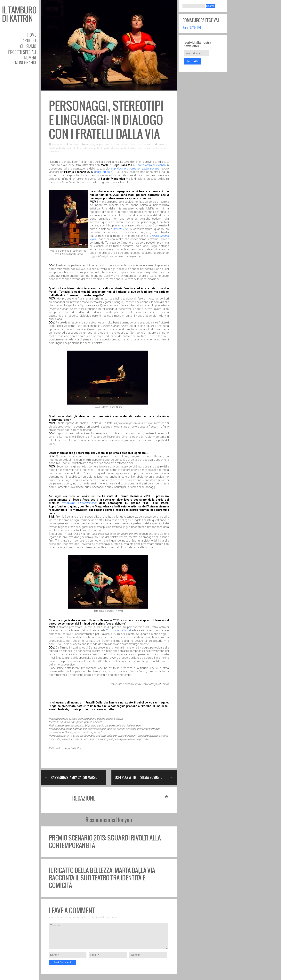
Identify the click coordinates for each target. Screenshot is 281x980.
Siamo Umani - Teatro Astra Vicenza (132, 144)
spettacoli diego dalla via (79, 148)
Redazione (74, 144)
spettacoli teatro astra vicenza (135, 148)
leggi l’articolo (104, 172)
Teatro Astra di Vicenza (151, 165)
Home (32, 35)
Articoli (29, 40)
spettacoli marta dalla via (106, 148)
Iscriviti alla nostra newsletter (197, 44)
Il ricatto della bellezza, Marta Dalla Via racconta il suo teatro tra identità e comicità (102, 878)
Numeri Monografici (26, 60)
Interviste (90, 144)
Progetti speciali (22, 52)
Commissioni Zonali (119, 630)
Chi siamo (28, 46)
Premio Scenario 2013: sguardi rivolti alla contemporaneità (105, 842)
